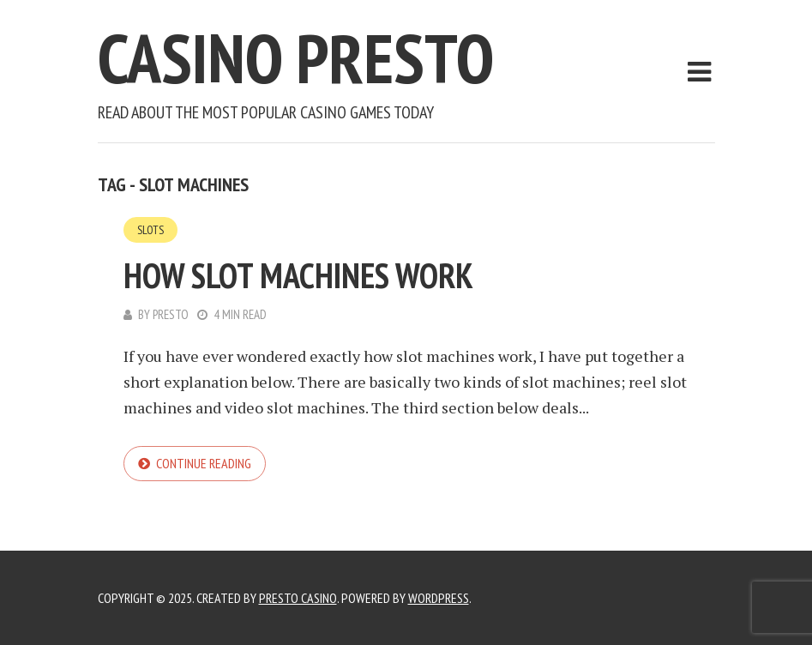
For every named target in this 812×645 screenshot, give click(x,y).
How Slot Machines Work (298, 275)
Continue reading (204, 463)
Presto (171, 314)
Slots (150, 230)
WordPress (439, 598)
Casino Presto (296, 58)
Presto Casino (298, 598)
